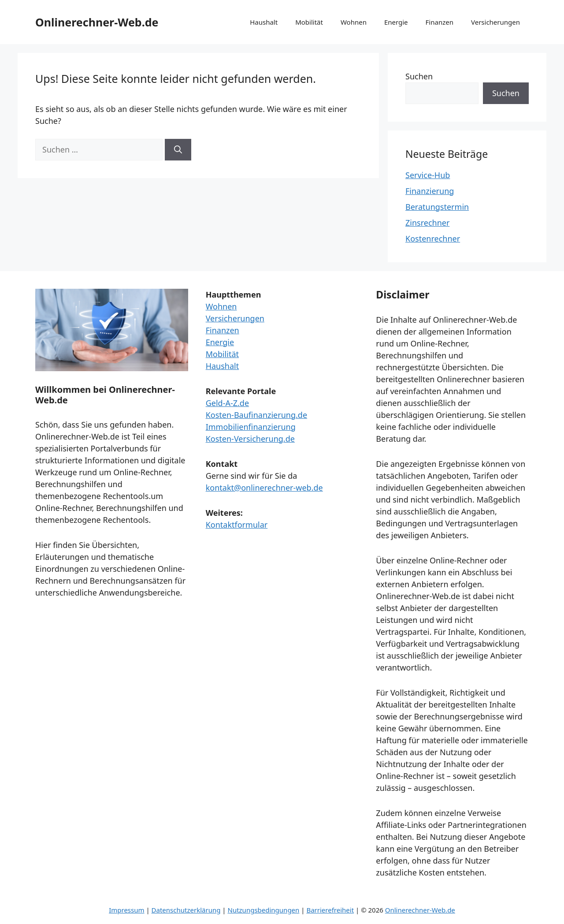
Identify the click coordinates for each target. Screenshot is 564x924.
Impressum (126, 910)
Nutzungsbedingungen (263, 910)
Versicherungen (495, 22)
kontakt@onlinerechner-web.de (264, 488)
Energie (396, 22)
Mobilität (309, 22)
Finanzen (440, 22)
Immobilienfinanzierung (251, 427)
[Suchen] (178, 150)
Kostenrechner (433, 238)
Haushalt (264, 22)
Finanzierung (430, 191)
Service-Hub (428, 175)
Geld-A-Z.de (227, 403)
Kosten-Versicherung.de (250, 439)
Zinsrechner (427, 223)
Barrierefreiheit (330, 910)
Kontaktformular (237, 525)
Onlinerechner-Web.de (97, 22)
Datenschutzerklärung (186, 910)
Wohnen (354, 22)
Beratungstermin (437, 207)
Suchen (419, 76)
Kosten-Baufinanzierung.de (256, 415)
